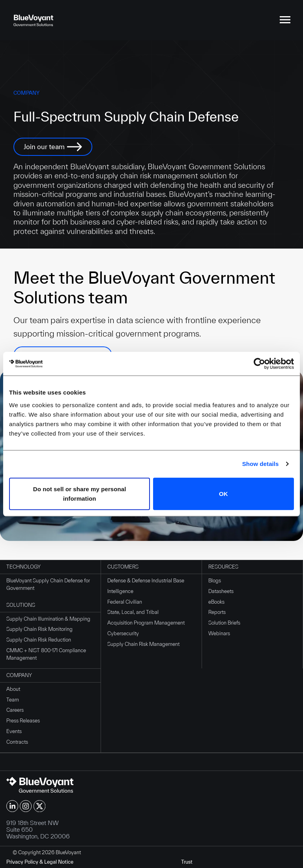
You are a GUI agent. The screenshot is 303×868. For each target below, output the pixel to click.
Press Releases (23, 721)
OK (224, 493)
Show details (261, 464)
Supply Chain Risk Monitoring (39, 629)
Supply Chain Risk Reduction (39, 640)
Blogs (215, 581)
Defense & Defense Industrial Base (146, 581)
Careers (15, 710)
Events (14, 731)
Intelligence (120, 591)
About (13, 689)
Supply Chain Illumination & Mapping (48, 619)
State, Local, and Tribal (133, 612)
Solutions (21, 605)
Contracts (17, 742)
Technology (23, 567)
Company (19, 675)
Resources (223, 567)
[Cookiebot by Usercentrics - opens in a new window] (259, 364)
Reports (217, 612)
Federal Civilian (125, 602)
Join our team (44, 147)
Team (13, 700)
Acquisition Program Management (146, 623)
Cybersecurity (123, 633)
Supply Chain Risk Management (143, 644)
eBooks (216, 602)
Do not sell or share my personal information (80, 493)
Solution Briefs (224, 623)
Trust (187, 862)
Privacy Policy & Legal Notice (40, 862)
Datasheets (221, 591)
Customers (123, 567)
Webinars (219, 633)
